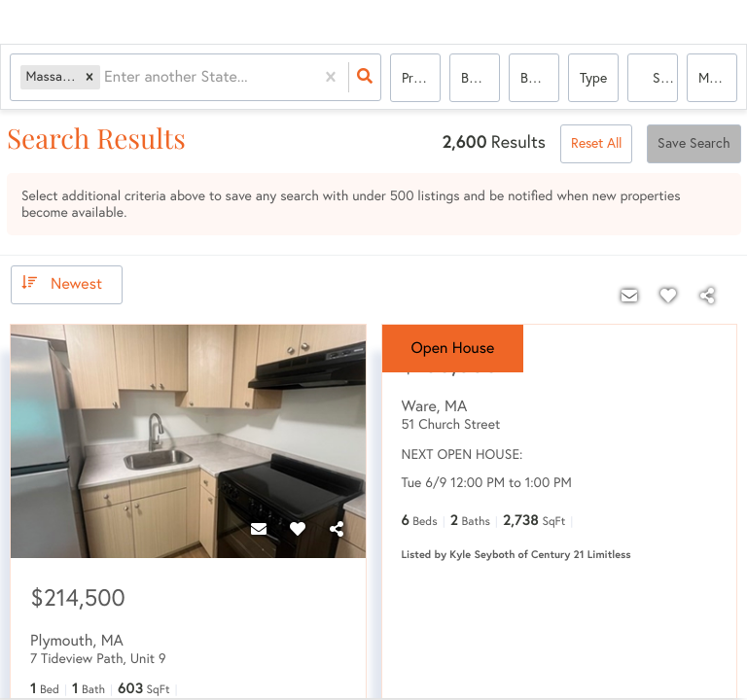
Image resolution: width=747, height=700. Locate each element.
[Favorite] (298, 529)
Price (416, 78)
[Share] (337, 529)
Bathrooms (540, 78)
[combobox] (106, 78)
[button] (89, 77)
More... (718, 78)
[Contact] (259, 529)
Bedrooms (480, 78)
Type (593, 78)
